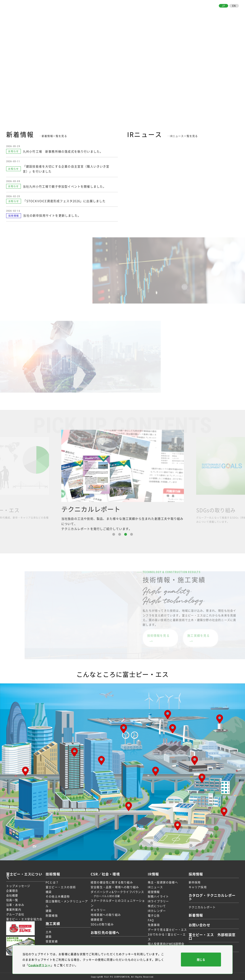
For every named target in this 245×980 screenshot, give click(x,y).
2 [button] (120, 534)
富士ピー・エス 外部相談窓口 (212, 935)
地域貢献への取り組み (106, 914)
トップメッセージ (18, 885)
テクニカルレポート (200, 906)
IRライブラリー (158, 900)
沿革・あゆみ (15, 904)
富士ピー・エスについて (83, 11)
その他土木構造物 (59, 895)
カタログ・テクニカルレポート (212, 896)
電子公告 (153, 914)
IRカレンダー (156, 910)
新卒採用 (193, 881)
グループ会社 (15, 913)
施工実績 (125, 11)
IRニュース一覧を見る (184, 136)
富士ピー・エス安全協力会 (24, 918)
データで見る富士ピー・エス (167, 929)
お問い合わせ (229, 11)
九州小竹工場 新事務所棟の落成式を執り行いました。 (63, 151)
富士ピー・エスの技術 (62, 886)
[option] (123, 480)
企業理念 (12, 890)
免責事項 (153, 924)
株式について (156, 905)
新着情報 (195, 914)
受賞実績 (53, 940)
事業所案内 (14, 908)
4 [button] (132, 534)
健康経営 (97, 918)
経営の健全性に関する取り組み (112, 881)
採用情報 (181, 11)
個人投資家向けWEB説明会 (165, 943)
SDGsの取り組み (103, 923)
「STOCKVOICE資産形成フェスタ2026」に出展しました (64, 200)
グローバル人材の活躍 (107, 895)
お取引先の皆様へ (203, 11)
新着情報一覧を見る (54, 136)
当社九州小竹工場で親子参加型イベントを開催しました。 (65, 185)
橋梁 (50, 891)
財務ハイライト (158, 895)
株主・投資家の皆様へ (162, 881)
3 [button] (126, 534)
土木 (50, 931)
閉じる (201, 960)
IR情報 (168, 11)
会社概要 (12, 894)
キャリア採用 (196, 886)
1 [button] (114, 534)
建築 (50, 910)
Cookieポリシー (40, 965)
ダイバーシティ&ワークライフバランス (118, 891)
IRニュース (155, 886)
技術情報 (110, 11)
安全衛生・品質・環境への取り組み (115, 886)
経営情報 (153, 891)
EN (234, 6)
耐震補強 (53, 914)
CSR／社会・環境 (147, 11)
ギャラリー (99, 909)
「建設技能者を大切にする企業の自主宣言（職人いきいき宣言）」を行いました (66, 168)
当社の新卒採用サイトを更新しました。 (52, 214)
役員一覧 (12, 899)
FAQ (150, 919)
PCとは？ (54, 881)
